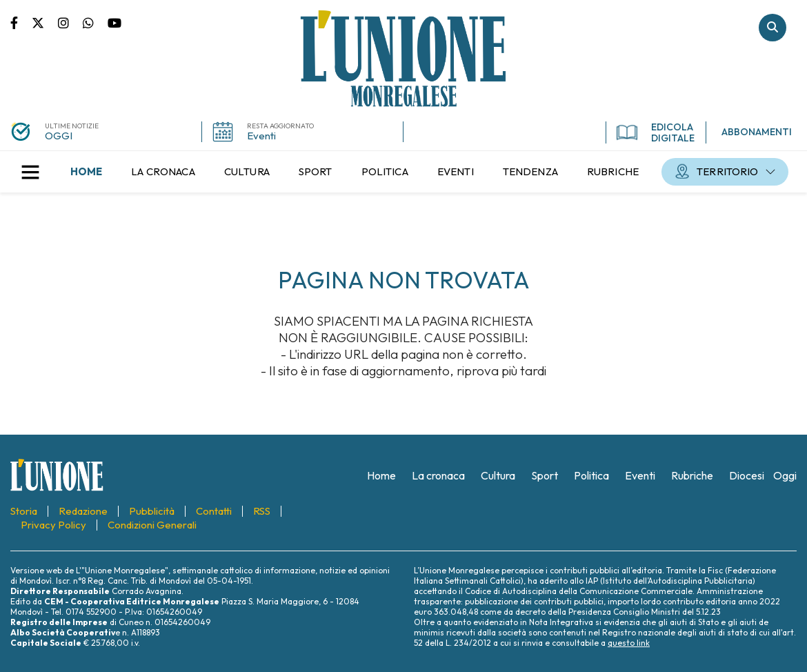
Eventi (261, 136)
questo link (629, 643)
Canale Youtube (114, 22)
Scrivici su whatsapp (95, 22)
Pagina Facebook (21, 22)
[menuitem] (86, 172)
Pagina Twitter (45, 22)
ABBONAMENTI (757, 132)
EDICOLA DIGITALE (656, 132)
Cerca (773, 28)
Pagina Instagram (70, 22)
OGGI (59, 136)
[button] (30, 172)
